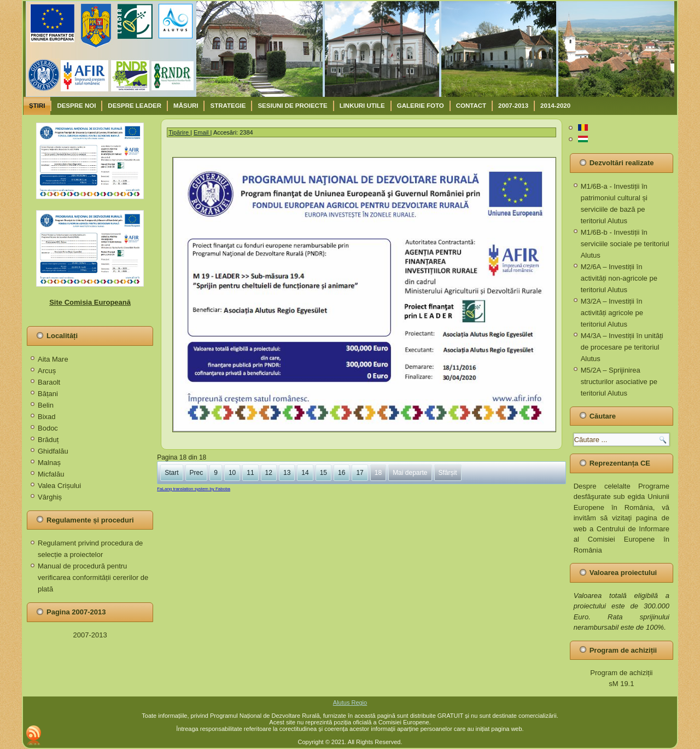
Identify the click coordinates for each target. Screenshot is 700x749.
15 (323, 473)
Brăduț (48, 440)
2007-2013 (513, 106)
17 (360, 473)
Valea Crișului (59, 486)
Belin (46, 405)
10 (232, 473)
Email (202, 132)
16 (342, 473)
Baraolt (49, 382)
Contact (471, 106)
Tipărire (179, 132)
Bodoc (48, 428)
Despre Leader (135, 106)
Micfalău (51, 474)
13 (287, 473)
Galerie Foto (421, 106)
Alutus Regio (350, 702)
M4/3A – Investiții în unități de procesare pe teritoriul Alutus (622, 347)
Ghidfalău (53, 451)
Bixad (47, 417)
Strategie (228, 106)
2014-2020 (555, 106)
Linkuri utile (362, 106)
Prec (197, 473)
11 (250, 473)
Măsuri (186, 106)
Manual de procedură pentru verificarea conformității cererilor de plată (93, 577)
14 (305, 473)
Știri (37, 106)
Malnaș (49, 463)
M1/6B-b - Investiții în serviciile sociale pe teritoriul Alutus (625, 244)
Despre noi (76, 106)
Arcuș (47, 371)
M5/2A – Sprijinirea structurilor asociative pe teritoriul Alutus (619, 382)
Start (171, 473)
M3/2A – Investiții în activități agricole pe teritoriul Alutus (612, 313)
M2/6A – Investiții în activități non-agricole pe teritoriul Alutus (619, 278)
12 (269, 473)
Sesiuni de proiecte (292, 106)
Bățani (48, 394)
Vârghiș (50, 497)
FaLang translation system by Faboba (194, 489)
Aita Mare (53, 359)
